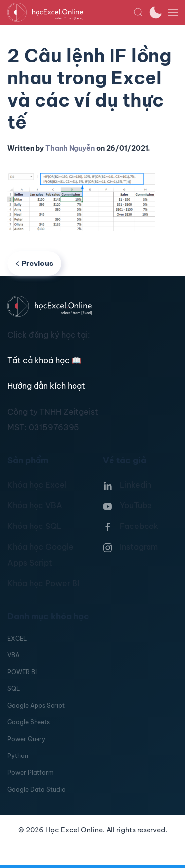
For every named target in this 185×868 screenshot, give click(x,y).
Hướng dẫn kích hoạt (46, 386)
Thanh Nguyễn (70, 148)
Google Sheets (29, 722)
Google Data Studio (37, 789)
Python (18, 756)
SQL (14, 689)
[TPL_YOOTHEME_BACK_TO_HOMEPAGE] (70, 12)
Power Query (26, 739)
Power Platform (31, 773)
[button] (138, 12)
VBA (14, 655)
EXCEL (17, 638)
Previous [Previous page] (34, 263)
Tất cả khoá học (44, 360)
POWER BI (22, 672)
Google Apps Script (36, 705)
